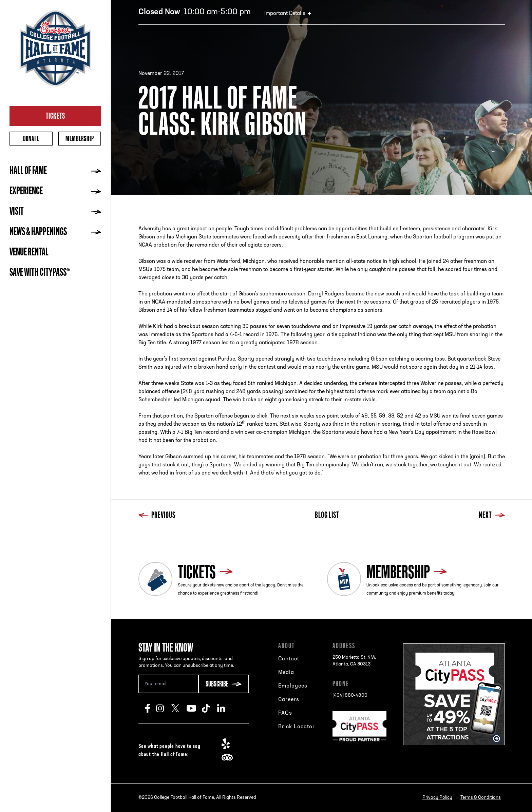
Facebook (151, 708)
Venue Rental (29, 253)
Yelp (229, 744)
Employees (293, 686)
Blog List (327, 516)
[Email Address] (168, 684)
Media (286, 673)
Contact (289, 659)
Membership (80, 139)
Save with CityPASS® (40, 273)
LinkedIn (225, 708)
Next (492, 516)
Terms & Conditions (481, 798)
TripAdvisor (229, 757)
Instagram (164, 708)
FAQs (285, 713)
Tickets (55, 116)
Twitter (179, 708)
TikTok (210, 708)
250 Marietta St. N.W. (354, 661)
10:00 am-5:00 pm (195, 12)
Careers (289, 700)
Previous (157, 516)
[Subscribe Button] (224, 684)
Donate (31, 139)
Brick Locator (297, 727)
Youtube (194, 708)
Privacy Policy (437, 798)
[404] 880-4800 (350, 695)
